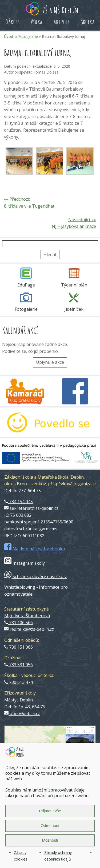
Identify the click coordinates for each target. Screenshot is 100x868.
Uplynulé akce (50, 362)
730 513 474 (19, 682)
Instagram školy (25, 563)
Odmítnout (50, 825)
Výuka (37, 22)
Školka (88, 22)
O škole (13, 22)
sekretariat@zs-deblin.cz (31, 508)
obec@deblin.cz (22, 713)
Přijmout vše (50, 811)
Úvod (9, 36)
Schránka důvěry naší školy (35, 576)
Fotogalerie (28, 36)
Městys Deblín (19, 700)
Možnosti (50, 840)
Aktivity (62, 22)
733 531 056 (19, 665)
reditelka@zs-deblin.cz (29, 629)
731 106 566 (19, 623)
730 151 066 (19, 647)
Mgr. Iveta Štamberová (27, 616)
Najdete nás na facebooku (35, 549)
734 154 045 (19, 502)
